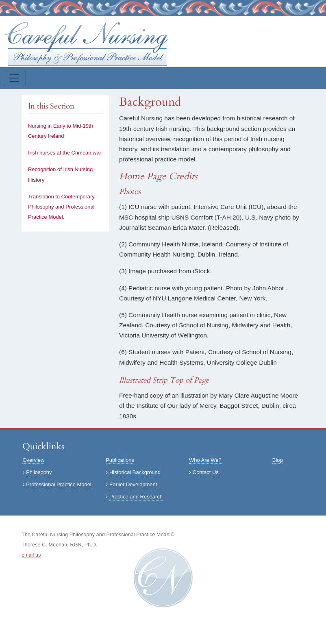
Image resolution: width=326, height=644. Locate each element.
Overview (33, 460)
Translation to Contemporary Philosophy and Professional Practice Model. (61, 207)
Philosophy (39, 472)
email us (31, 555)
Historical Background (135, 472)
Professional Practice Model (59, 484)
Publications (120, 460)
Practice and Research (136, 497)
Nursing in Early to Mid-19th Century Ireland (61, 131)
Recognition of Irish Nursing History (60, 174)
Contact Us (206, 472)
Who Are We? (205, 460)
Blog (278, 460)
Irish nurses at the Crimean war (65, 153)
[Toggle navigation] (14, 78)
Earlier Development (133, 484)
